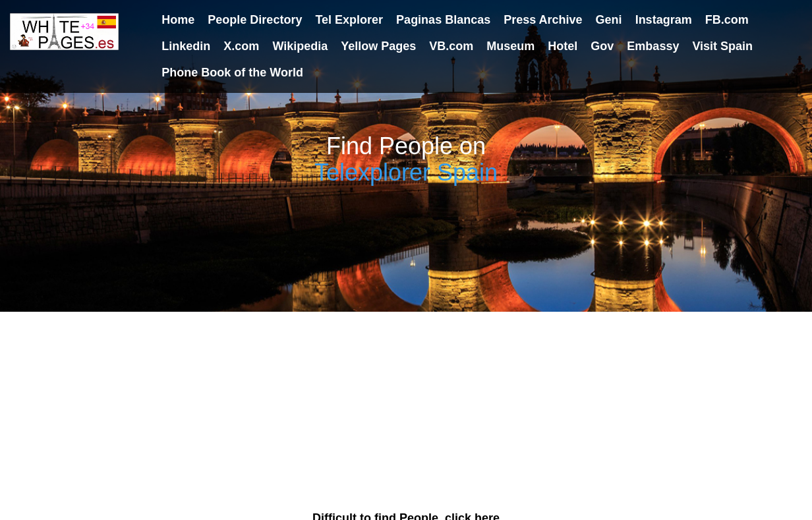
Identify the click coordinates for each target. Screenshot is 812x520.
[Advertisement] (406, 404)
